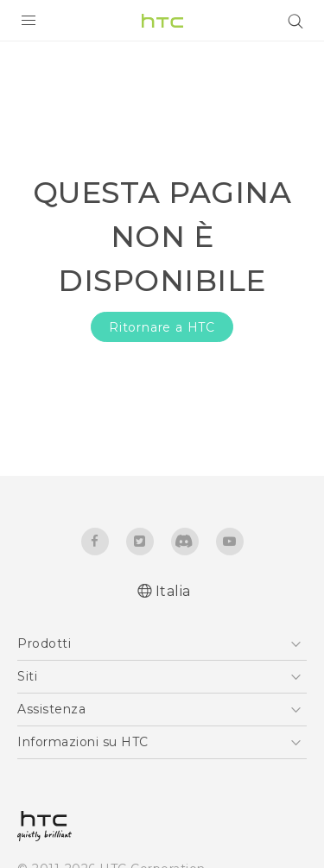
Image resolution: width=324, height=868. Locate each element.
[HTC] (162, 21)
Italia (173, 591)
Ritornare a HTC (162, 327)
